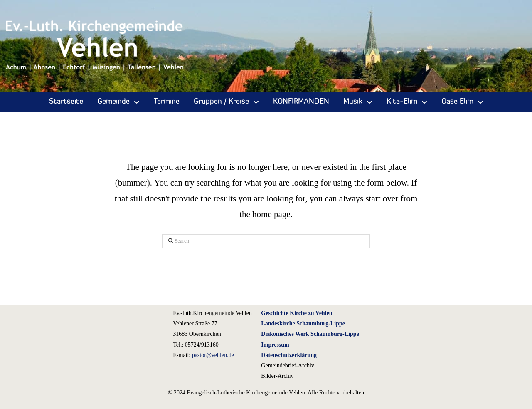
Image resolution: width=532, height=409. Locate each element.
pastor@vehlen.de (213, 355)
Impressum (275, 345)
